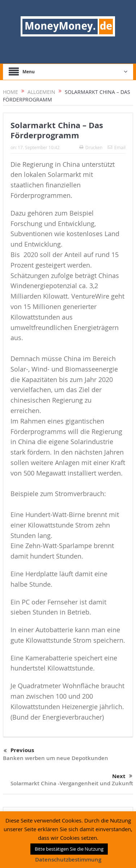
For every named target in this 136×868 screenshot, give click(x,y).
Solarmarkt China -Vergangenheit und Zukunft (72, 783)
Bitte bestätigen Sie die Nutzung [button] (69, 849)
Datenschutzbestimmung (68, 860)
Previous (19, 751)
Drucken (91, 147)
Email (117, 147)
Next (122, 776)
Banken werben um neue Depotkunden (56, 758)
